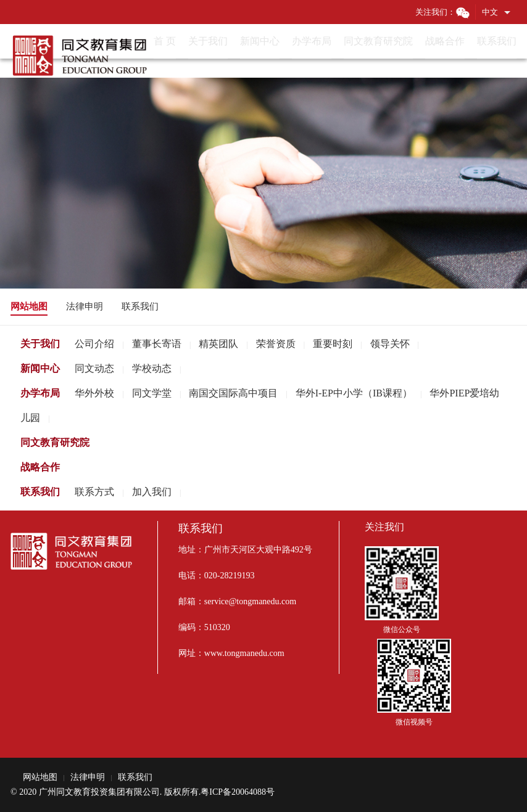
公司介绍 (94, 344)
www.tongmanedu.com (244, 653)
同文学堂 (152, 393)
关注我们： (443, 12)
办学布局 (40, 393)
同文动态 (94, 368)
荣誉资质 (276, 344)
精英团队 (218, 344)
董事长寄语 (157, 344)
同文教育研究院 (55, 442)
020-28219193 (230, 576)
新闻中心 (40, 368)
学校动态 (152, 368)
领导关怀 (390, 344)
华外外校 (94, 393)
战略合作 (40, 467)
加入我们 (152, 492)
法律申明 (85, 306)
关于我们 (40, 344)
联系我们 (140, 306)
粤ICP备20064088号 (238, 792)
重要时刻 (333, 344)
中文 (490, 12)
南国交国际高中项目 (233, 393)
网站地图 (29, 306)
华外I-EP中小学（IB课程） (354, 393)
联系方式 (94, 492)
